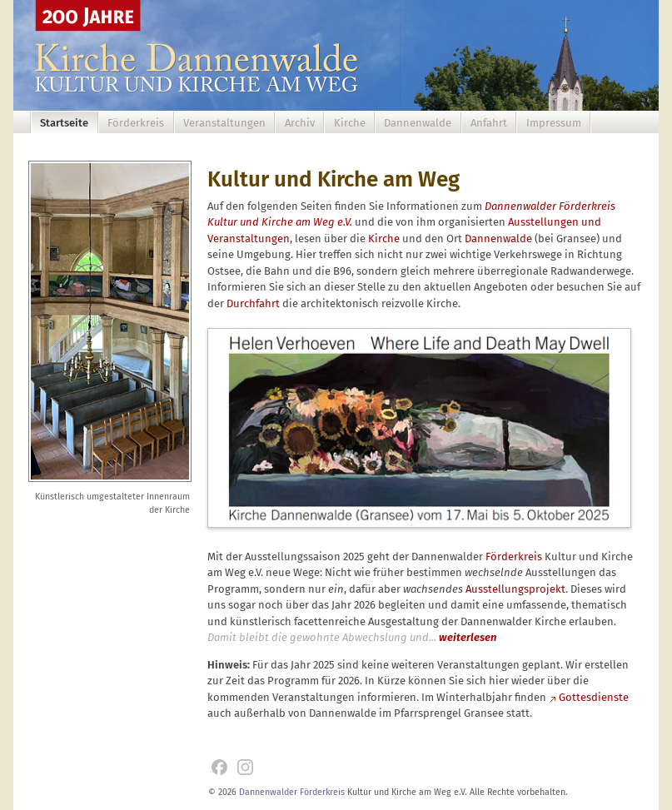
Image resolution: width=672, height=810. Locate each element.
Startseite (64, 123)
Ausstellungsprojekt (515, 589)
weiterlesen (468, 637)
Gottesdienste (594, 697)
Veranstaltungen (224, 123)
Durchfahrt (253, 303)
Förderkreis (136, 123)
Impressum (554, 123)
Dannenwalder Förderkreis (292, 792)
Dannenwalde (418, 123)
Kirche (350, 123)
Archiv (300, 123)
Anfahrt (489, 123)
